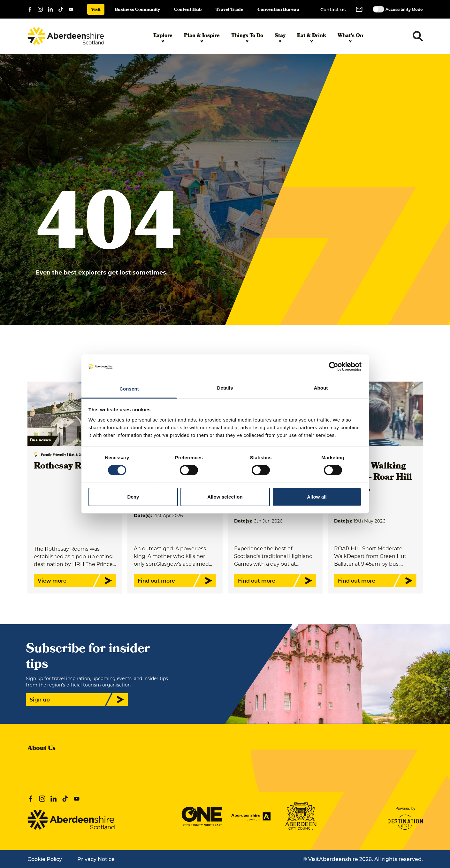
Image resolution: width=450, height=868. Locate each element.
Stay (280, 37)
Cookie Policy (45, 859)
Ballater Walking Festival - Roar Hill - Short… (373, 478)
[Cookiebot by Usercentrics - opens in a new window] (334, 367)
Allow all (317, 497)
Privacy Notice (96, 859)
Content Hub (188, 10)
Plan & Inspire (202, 37)
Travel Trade (229, 10)
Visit (96, 10)
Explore (163, 37)
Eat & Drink (312, 37)
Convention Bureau (278, 10)
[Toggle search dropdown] (418, 36)
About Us (42, 749)
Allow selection (225, 497)
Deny (133, 497)
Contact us (333, 9)
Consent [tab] (129, 389)
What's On (350, 37)
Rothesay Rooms (69, 467)
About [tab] (321, 388)
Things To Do (247, 37)
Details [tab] (225, 388)
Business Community (137, 10)
